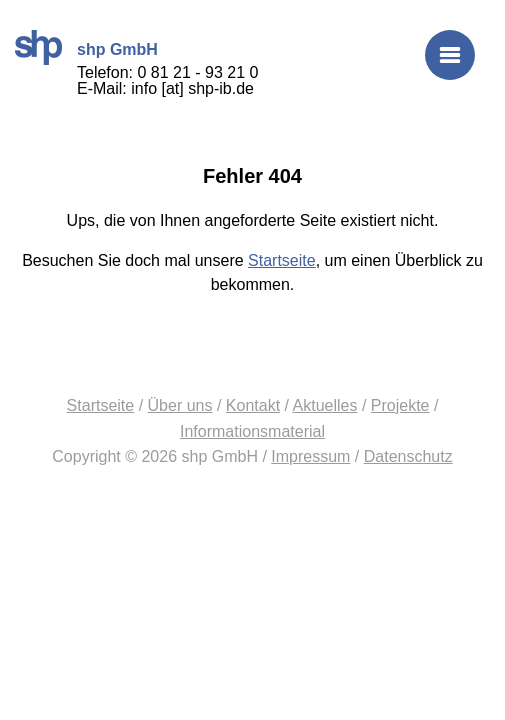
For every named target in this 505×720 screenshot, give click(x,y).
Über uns (180, 405)
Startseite (282, 260)
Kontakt (253, 405)
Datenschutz (408, 456)
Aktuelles (325, 405)
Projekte (400, 405)
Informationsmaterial (252, 431)
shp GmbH (38, 47)
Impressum (310, 456)
